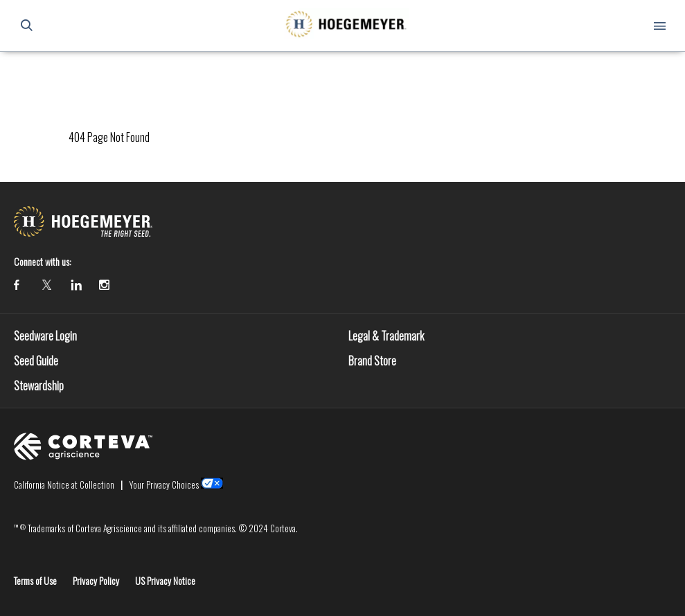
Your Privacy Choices (164, 484)
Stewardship (39, 386)
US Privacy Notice (165, 580)
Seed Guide (36, 361)
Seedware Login (45, 336)
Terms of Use (35, 580)
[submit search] (26, 26)
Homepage (87, 72)
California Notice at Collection (64, 484)
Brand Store (372, 361)
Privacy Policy (96, 580)
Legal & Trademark (386, 336)
